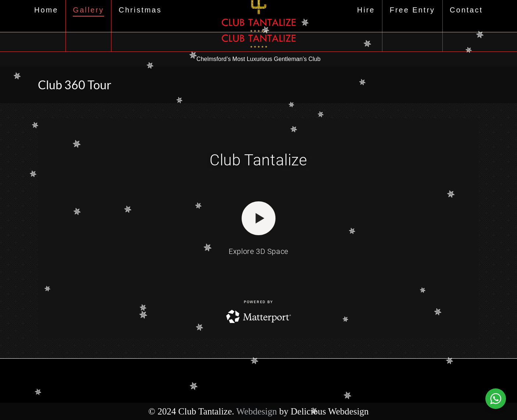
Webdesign (257, 411)
